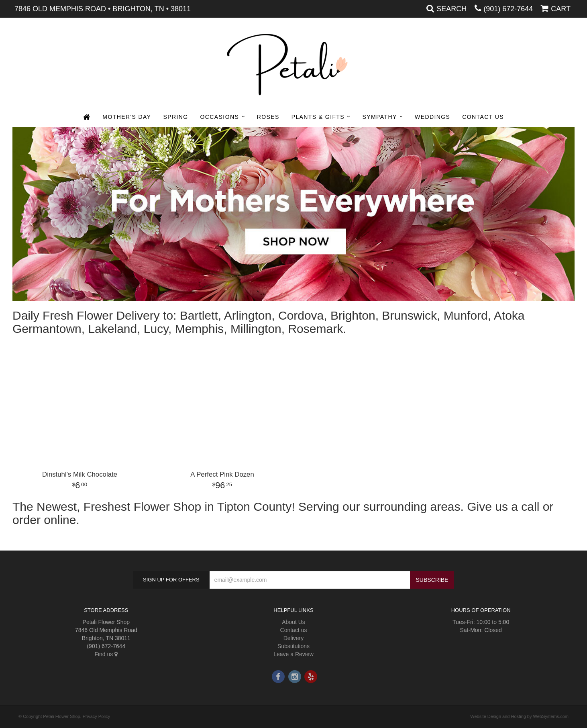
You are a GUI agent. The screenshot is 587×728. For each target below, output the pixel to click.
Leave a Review (293, 654)
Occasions (220, 117)
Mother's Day (127, 117)
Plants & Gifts (318, 117)
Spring (175, 117)
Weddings (432, 117)
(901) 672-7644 (508, 9)
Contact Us (483, 117)
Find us (106, 654)
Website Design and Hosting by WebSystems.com (519, 716)
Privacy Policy (96, 716)
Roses (268, 117)
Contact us (294, 630)
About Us (293, 622)
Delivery (294, 638)
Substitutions (293, 646)
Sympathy (380, 117)
